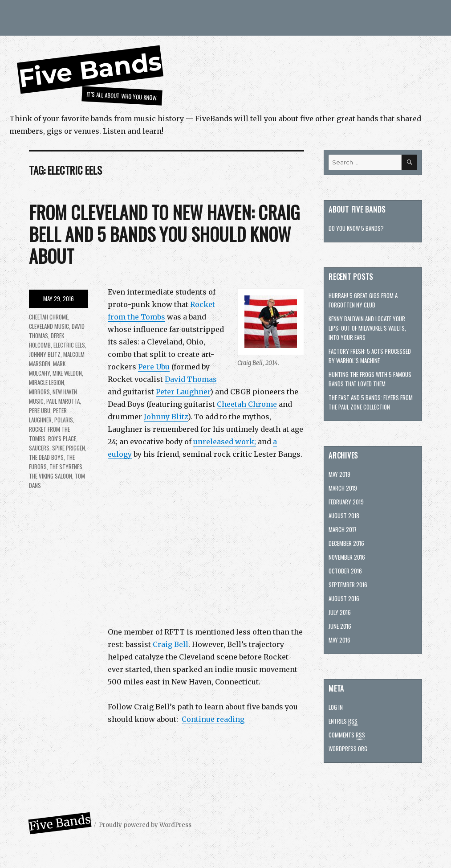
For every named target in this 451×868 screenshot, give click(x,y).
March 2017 (343, 529)
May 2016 (339, 640)
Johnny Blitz (166, 417)
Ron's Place (62, 438)
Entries (343, 721)
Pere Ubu (154, 367)
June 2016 (340, 626)
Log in (336, 707)
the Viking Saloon (51, 476)
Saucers (39, 448)
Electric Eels (69, 345)
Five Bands (90, 70)
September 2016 (348, 585)
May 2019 (339, 474)
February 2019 (346, 502)
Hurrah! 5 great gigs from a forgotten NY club (363, 300)
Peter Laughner (183, 392)
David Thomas (191, 379)
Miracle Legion (47, 382)
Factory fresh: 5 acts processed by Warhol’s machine (370, 356)
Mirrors (39, 392)
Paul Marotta (63, 401)
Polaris (64, 420)
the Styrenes (66, 467)
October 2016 (345, 571)
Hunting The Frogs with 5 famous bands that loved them (370, 379)
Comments (347, 735)
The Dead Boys (46, 457)
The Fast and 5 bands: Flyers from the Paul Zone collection (371, 402)
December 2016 (346, 543)
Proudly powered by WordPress (145, 825)
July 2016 (340, 612)
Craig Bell (171, 644)
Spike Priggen (69, 448)
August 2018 (344, 516)
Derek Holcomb (47, 340)
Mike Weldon (67, 373)
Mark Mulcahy (47, 368)
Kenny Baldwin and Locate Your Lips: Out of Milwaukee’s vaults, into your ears (367, 328)
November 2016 (347, 557)
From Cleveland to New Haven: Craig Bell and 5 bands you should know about (164, 234)
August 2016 (344, 598)
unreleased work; (225, 442)
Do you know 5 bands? (356, 228)
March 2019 (343, 488)
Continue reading (213, 719)
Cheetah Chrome (247, 404)
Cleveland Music (49, 326)
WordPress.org (348, 749)
